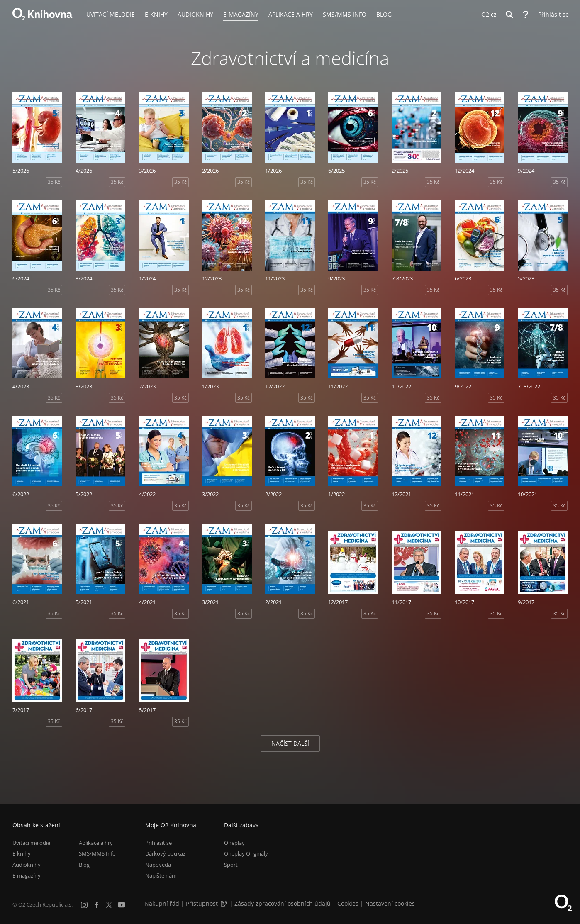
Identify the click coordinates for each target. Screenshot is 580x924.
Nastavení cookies (390, 903)
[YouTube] (122, 905)
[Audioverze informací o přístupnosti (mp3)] (224, 903)
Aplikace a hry (96, 843)
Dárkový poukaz (165, 853)
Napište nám (161, 875)
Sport (231, 865)
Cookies (348, 903)
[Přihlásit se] (551, 15)
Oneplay (234, 843)
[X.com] (109, 905)
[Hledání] (509, 15)
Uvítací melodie (31, 843)
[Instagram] (84, 905)
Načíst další (290, 743)
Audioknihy (27, 865)
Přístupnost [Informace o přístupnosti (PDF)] (202, 903)
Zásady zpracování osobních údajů (283, 903)
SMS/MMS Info (97, 853)
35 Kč (54, 182)
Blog (84, 865)
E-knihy (22, 853)
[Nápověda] (526, 15)
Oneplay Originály (246, 853)
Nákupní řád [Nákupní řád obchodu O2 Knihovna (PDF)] (162, 903)
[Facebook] (97, 905)
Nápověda (158, 865)
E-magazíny (27, 875)
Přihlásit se (158, 843)
